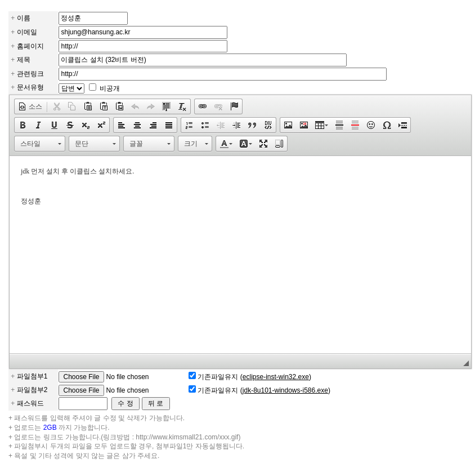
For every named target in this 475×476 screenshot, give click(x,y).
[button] (30, 106)
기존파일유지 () (254, 377)
